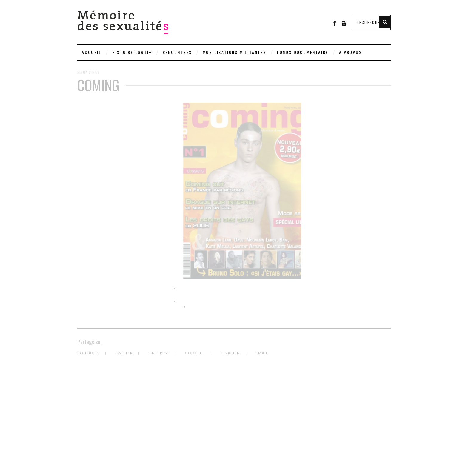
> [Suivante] (185, 307)
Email (262, 353)
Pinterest (159, 353)
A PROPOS (350, 52)
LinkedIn (231, 353)
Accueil (92, 52)
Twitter (124, 353)
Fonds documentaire (303, 52)
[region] (234, 206)
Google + (196, 353)
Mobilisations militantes (234, 52)
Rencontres (177, 52)
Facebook (89, 353)
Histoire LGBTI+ (132, 52)
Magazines (89, 72)
